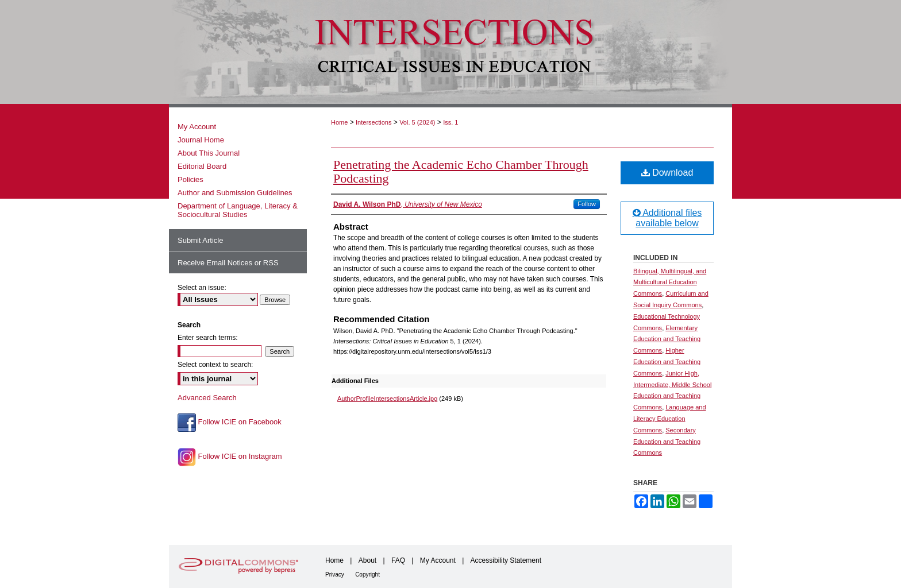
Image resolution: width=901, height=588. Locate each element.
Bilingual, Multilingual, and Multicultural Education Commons (670, 283)
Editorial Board (202, 166)
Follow (587, 204)
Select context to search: (215, 365)
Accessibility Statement (506, 560)
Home (339, 122)
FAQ (398, 560)
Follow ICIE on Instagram (230, 457)
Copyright (367, 575)
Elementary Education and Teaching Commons (667, 339)
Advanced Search (207, 398)
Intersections (374, 122)
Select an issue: (202, 288)
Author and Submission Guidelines (235, 193)
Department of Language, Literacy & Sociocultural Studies (238, 210)
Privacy (335, 575)
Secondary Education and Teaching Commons (667, 442)
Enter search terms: (208, 338)
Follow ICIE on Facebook (230, 423)
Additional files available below (667, 218)
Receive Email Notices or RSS (228, 263)
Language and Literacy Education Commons (670, 419)
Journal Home (201, 140)
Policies (190, 179)
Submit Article (200, 240)
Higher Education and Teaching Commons (667, 362)
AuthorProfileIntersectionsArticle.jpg (387, 399)
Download (667, 173)
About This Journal (209, 153)
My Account (197, 127)
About (367, 560)
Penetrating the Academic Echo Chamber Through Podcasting (461, 171)
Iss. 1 (450, 122)
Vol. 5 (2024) (417, 122)
